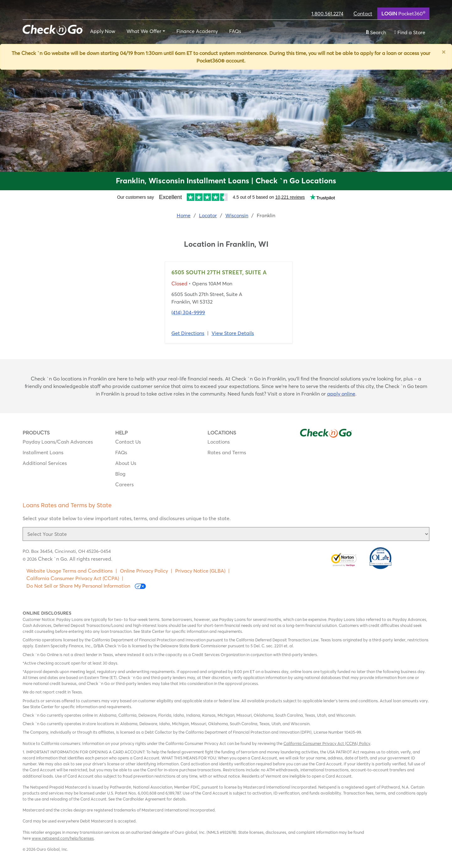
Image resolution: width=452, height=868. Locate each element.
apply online (341, 394)
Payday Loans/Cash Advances (58, 442)
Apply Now (103, 31)
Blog (120, 474)
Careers (124, 484)
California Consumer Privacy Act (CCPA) (73, 578)
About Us (126, 463)
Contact (363, 13)
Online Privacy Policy (144, 571)
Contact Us (128, 442)
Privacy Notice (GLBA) (200, 571)
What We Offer (144, 31)
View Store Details (233, 333)
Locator (208, 215)
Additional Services (45, 463)
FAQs (235, 31)
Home (184, 215)
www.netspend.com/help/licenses (63, 838)
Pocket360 (403, 13)
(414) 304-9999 (188, 312)
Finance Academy (197, 31)
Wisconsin (237, 215)
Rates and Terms (227, 452)
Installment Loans (43, 452)
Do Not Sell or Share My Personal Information (86, 586)
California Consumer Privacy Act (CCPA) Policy (327, 743)
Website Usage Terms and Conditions (70, 571)
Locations (219, 442)
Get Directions (188, 333)
